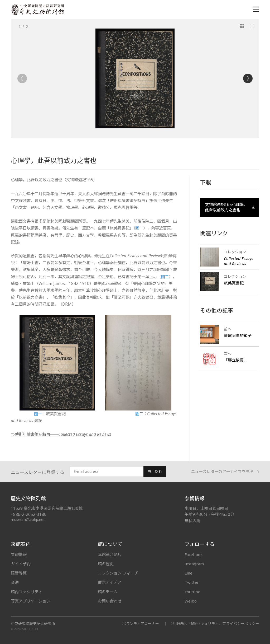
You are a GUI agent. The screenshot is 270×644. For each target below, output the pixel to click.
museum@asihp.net (28, 519)
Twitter (192, 582)
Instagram (194, 564)
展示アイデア (110, 582)
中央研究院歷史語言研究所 (33, 624)
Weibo (191, 601)
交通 (15, 582)
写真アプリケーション (31, 601)
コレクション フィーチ (118, 573)
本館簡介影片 (110, 554)
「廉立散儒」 (236, 360)
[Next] (248, 78)
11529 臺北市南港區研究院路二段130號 (47, 508)
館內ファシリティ (26, 592)
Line (189, 573)
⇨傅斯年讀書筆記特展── (61, 434)
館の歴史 (106, 564)
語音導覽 (19, 573)
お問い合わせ (110, 601)
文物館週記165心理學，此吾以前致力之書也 (230, 207)
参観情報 (19, 554)
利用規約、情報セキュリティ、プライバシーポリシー (215, 624)
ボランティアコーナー (141, 624)
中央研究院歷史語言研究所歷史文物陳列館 (37, 10)
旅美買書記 (234, 283)
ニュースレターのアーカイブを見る (225, 472)
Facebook (194, 554)
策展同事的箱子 (238, 335)
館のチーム (108, 592)
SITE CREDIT (30, 629)
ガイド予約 (21, 564)
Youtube (192, 592)
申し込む (155, 472)
